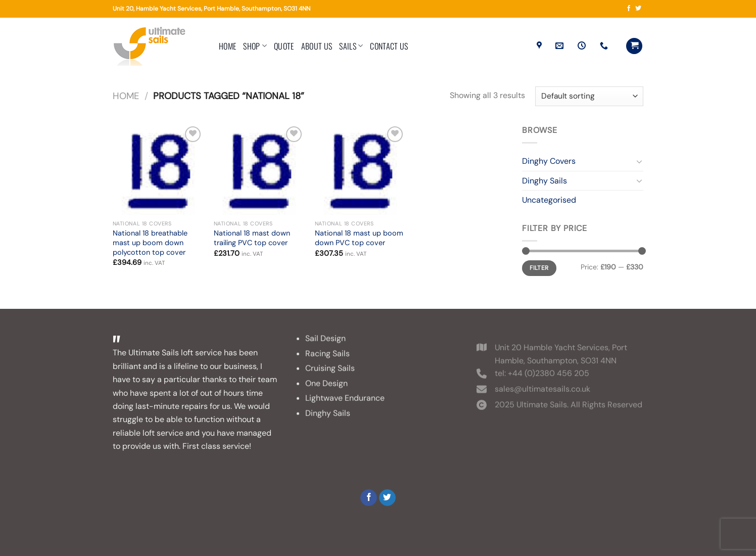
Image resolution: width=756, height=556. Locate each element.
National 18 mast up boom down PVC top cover (359, 238)
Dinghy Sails (545, 181)
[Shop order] (589, 96)
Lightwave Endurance (345, 408)
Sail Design (325, 347)
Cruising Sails (330, 377)
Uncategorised (549, 200)
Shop (255, 46)
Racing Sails (327, 363)
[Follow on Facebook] (629, 9)
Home (227, 46)
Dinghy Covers (549, 161)
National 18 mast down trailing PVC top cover (252, 238)
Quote (284, 46)
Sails (351, 46)
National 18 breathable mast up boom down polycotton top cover (150, 242)
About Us (317, 46)
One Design (326, 392)
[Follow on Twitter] (638, 9)
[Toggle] (639, 161)
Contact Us (389, 46)
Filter (539, 268)
